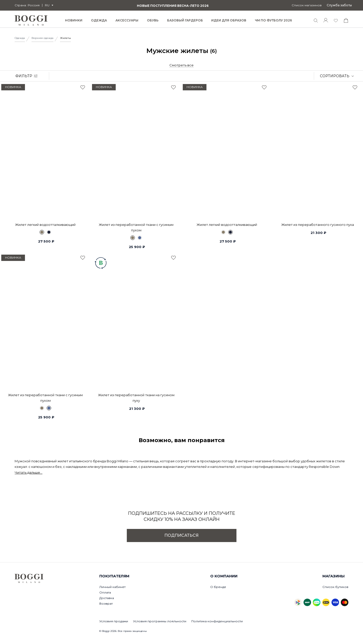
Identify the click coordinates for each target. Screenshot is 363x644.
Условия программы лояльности (160, 621)
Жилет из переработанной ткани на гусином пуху (136, 398)
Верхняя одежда (42, 38)
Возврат (106, 603)
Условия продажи (114, 621)
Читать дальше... (28, 472)
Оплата (105, 592)
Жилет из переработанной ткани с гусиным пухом (136, 227)
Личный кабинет (112, 587)
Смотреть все (181, 65)
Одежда (20, 38)
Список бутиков (335, 587)
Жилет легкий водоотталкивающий (45, 225)
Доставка (107, 598)
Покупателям (114, 576)
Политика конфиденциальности (217, 621)
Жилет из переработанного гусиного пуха (318, 225)
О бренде (218, 587)
